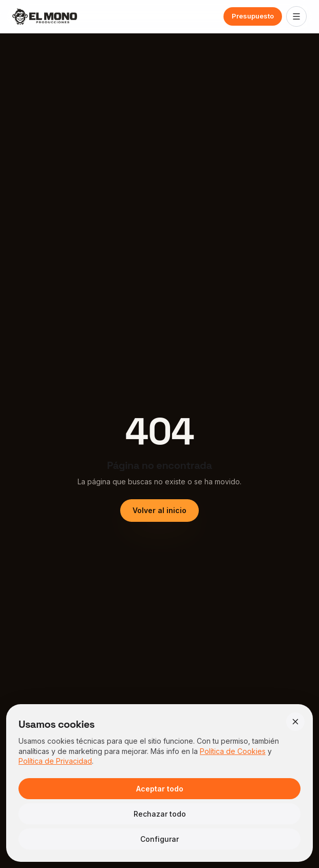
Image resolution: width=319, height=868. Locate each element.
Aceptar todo (160, 789)
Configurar (159, 839)
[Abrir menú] (296, 16)
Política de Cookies (233, 751)
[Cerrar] (295, 722)
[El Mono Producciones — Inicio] (45, 16)
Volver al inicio (159, 510)
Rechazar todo (160, 814)
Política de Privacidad (55, 761)
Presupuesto (253, 16)
